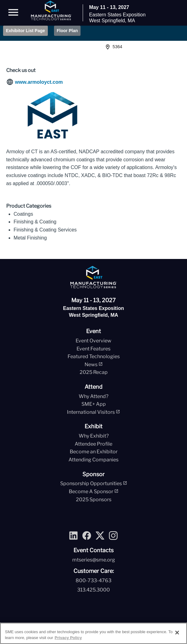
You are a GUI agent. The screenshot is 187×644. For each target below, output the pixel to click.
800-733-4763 (93, 580)
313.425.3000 (93, 590)
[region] (93, 633)
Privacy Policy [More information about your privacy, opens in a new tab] (68, 638)
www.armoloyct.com (39, 82)
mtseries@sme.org (94, 560)
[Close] (177, 633)
